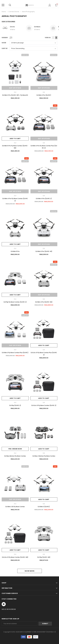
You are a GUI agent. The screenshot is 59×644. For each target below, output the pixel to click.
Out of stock (15, 88)
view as (48, 38)
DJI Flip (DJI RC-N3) (44, 557)
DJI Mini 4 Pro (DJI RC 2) (44, 199)
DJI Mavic (37, 27)
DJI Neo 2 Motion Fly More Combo (44, 456)
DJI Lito (12, 27)
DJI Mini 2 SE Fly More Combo (15, 507)
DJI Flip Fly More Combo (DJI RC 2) (15, 302)
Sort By (5, 48)
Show (4, 43)
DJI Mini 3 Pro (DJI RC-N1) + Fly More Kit (15, 95)
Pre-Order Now (15, 449)
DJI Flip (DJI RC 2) (15, 405)
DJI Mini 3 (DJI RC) (44, 507)
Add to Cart (15, 139)
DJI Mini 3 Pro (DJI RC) (44, 95)
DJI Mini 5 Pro (15, 251)
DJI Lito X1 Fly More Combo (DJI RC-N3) (15, 557)
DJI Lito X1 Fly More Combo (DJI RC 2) (44, 405)
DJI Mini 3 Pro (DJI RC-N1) (44, 251)
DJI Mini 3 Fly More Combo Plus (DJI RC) (15, 353)
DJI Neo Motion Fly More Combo (15, 456)
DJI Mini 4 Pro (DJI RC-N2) (44, 302)
